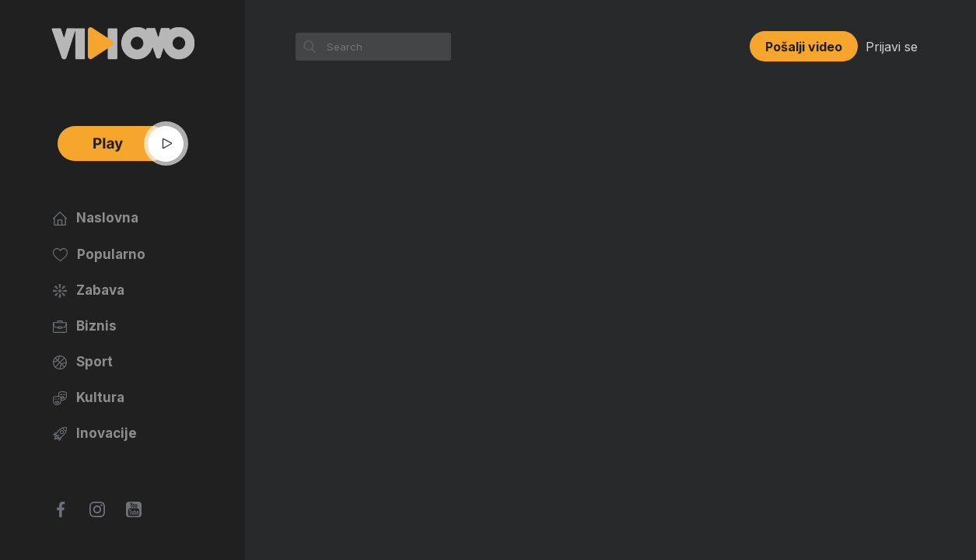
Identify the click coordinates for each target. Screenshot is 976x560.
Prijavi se (892, 47)
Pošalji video (804, 47)
